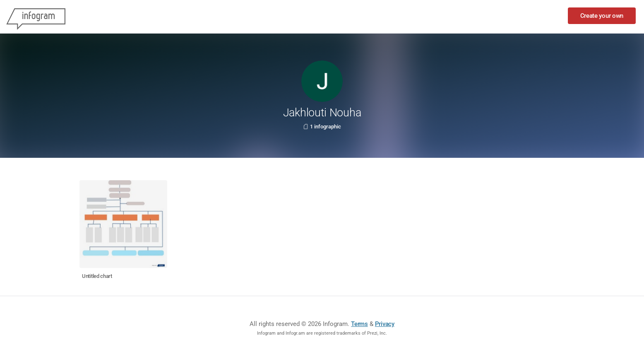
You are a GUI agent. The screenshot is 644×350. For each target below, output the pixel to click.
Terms (359, 324)
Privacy (385, 324)
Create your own (602, 16)
